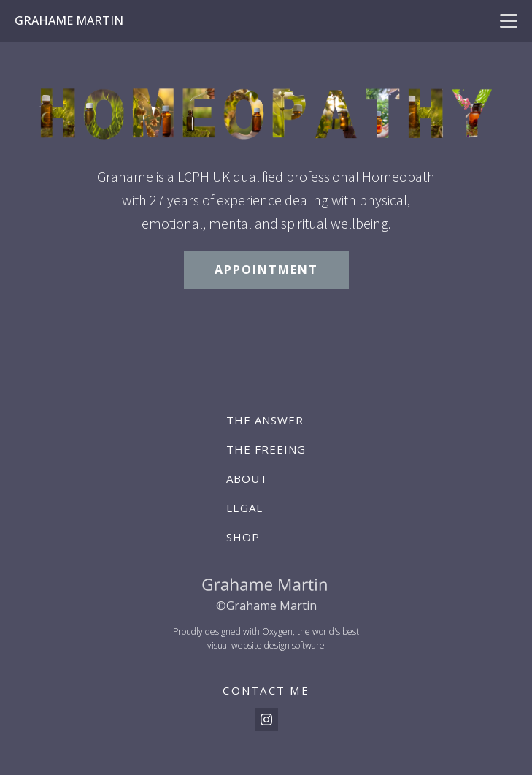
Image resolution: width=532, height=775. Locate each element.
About (247, 478)
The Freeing (266, 449)
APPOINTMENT (266, 270)
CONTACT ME (266, 690)
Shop (243, 537)
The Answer (265, 420)
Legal (244, 508)
